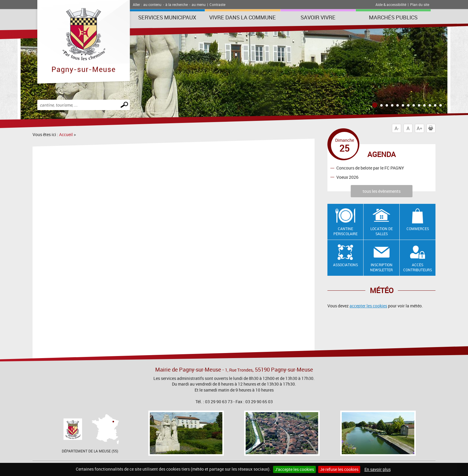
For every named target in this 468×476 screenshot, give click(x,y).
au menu (199, 4)
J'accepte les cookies (294, 469)
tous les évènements (382, 191)
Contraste (217, 4)
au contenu (152, 4)
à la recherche (177, 4)
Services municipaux (167, 17)
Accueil (66, 134)
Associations (345, 265)
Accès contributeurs (418, 267)
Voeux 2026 (347, 177)
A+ (419, 128)
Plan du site (420, 4)
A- (397, 128)
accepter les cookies (368, 306)
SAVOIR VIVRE (318, 17)
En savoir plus (378, 469)
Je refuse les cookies (339, 469)
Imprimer (432, 128)
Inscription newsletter (381, 267)
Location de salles (382, 231)
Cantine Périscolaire (345, 231)
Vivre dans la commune (243, 17)
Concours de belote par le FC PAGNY (370, 168)
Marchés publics (393, 17)
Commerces (418, 229)
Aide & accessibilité (391, 4)
